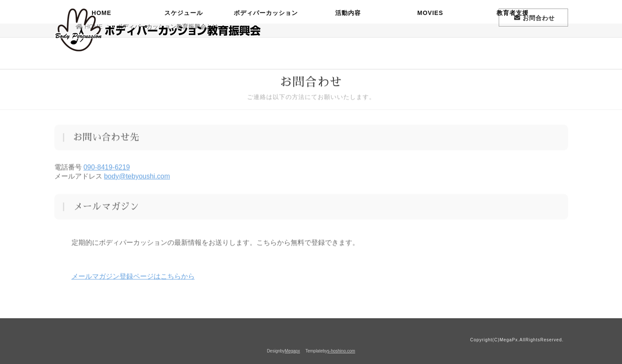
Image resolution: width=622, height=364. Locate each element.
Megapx (292, 351)
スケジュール (184, 49)
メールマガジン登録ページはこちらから (133, 277)
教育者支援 (513, 49)
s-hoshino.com (341, 351)
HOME (101, 49)
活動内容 (348, 49)
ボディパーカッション (266, 49)
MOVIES (430, 49)
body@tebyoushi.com (137, 177)
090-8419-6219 (107, 168)
